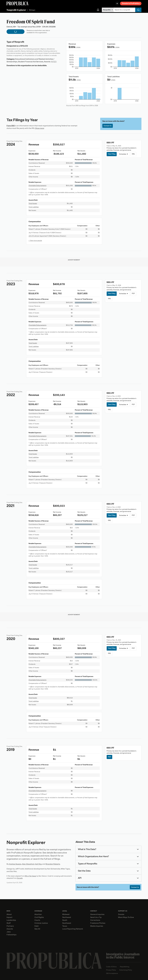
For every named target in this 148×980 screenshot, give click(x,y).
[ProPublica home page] (54, 961)
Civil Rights (39, 917)
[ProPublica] (17, 3)
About (9, 914)
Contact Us (108, 126)
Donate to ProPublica (131, 3)
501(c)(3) (24, 46)
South (65, 920)
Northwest (67, 917)
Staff (9, 923)
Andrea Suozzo (15, 864)
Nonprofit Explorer (16, 10)
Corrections (95, 920)
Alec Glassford (28, 864)
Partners (10, 926)
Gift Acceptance (112, 973)
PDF (133, 293)
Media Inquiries (97, 926)
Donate (121, 914)
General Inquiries (97, 914)
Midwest (66, 914)
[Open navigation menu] (117, 4)
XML (133, 154)
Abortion (38, 914)
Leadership (11, 920)
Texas (65, 926)
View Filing (112, 154)
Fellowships (11, 935)
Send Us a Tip (96, 917)
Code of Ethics (111, 967)
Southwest (67, 923)
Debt (37, 926)
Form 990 (11, 126)
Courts (37, 920)
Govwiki (20, 878)
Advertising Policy (126, 970)
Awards (10, 929)
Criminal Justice (41, 923)
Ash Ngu (39, 864)
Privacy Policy (111, 970)
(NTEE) (54, 62)
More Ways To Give (126, 917)
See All (37, 929)
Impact (9, 917)
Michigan (32, 10)
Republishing (125, 967)
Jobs (9, 932)
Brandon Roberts (53, 864)
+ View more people (35, 241)
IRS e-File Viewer (31, 876)
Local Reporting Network (73, 929)
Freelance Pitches (98, 923)
